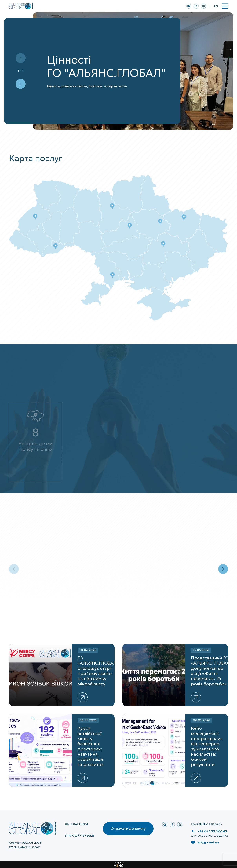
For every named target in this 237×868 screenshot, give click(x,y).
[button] (21, 84)
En (216, 6)
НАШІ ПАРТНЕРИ (76, 824)
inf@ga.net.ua (208, 842)
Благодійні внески (79, 836)
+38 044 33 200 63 (212, 831)
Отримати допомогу (128, 828)
